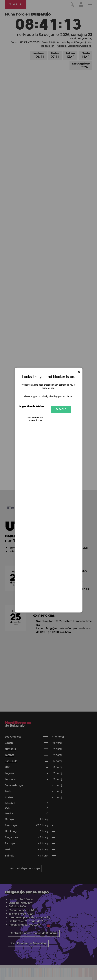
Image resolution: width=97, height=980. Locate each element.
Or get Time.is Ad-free (31, 406)
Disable (61, 409)
